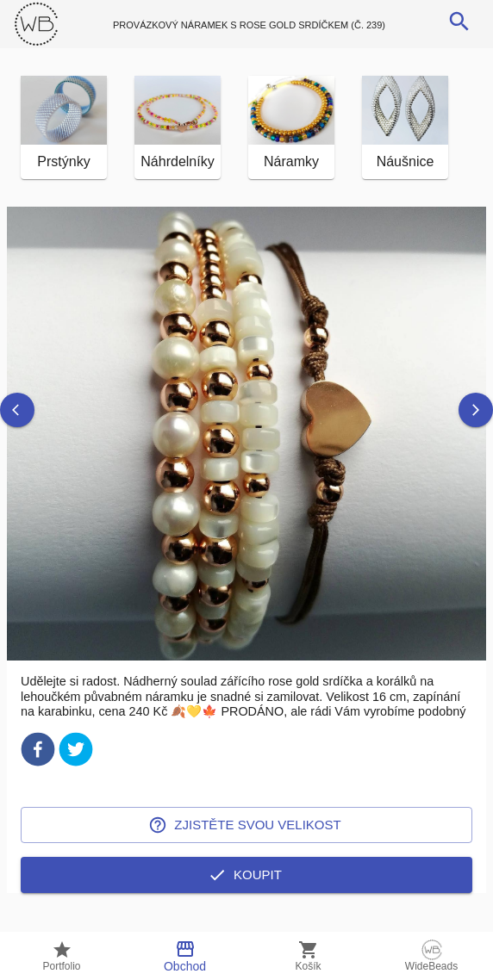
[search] (459, 22)
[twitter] (76, 776)
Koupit (246, 899)
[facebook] (38, 776)
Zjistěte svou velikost (246, 849)
